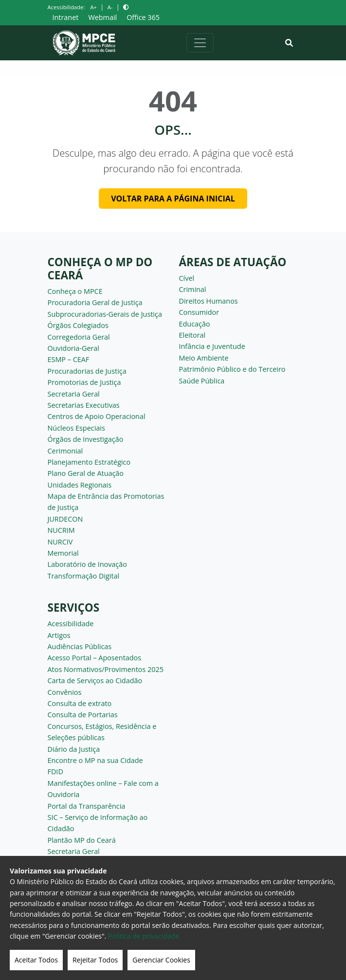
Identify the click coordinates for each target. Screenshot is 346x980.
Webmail (102, 17)
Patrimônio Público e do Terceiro (232, 369)
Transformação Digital (84, 576)
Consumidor (199, 312)
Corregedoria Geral (79, 337)
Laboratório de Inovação (87, 564)
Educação (195, 324)
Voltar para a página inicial (173, 199)
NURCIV (60, 542)
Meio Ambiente (204, 358)
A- (110, 7)
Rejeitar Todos (95, 960)
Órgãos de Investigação (86, 439)
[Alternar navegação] (200, 43)
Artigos (59, 635)
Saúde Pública (202, 381)
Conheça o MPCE (75, 291)
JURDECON (65, 519)
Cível (187, 278)
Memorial (63, 553)
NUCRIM (61, 530)
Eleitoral (192, 335)
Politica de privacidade (144, 936)
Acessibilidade (71, 624)
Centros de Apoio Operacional (97, 416)
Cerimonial (65, 451)
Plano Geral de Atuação (86, 473)
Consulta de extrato (80, 703)
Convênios (65, 692)
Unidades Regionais (80, 485)
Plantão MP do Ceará (82, 840)
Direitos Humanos (209, 301)
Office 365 (143, 17)
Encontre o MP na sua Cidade (95, 760)
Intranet (66, 17)
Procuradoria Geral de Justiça (95, 302)
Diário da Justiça (74, 749)
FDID (55, 771)
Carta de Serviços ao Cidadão (95, 681)
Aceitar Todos (36, 960)
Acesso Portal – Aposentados (95, 658)
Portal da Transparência (87, 806)
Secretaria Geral (74, 394)
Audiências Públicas (80, 646)
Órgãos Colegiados (78, 325)
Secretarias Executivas (84, 405)
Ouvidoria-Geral (74, 348)
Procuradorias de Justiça (87, 371)
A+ (93, 7)
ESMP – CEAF (69, 359)
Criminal (193, 289)
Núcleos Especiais (76, 428)
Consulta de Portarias (83, 715)
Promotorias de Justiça (84, 382)
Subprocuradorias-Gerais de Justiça (105, 314)
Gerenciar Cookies (161, 960)
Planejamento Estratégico (89, 462)
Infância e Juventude (212, 346)
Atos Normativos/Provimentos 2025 (106, 669)
